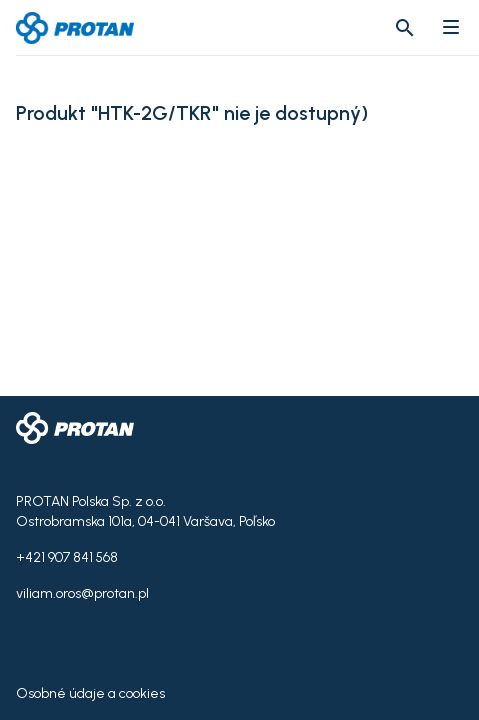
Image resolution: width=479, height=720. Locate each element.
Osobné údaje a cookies (90, 693)
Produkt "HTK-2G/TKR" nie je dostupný (188, 113)
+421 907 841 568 (67, 557)
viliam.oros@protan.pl (82, 593)
